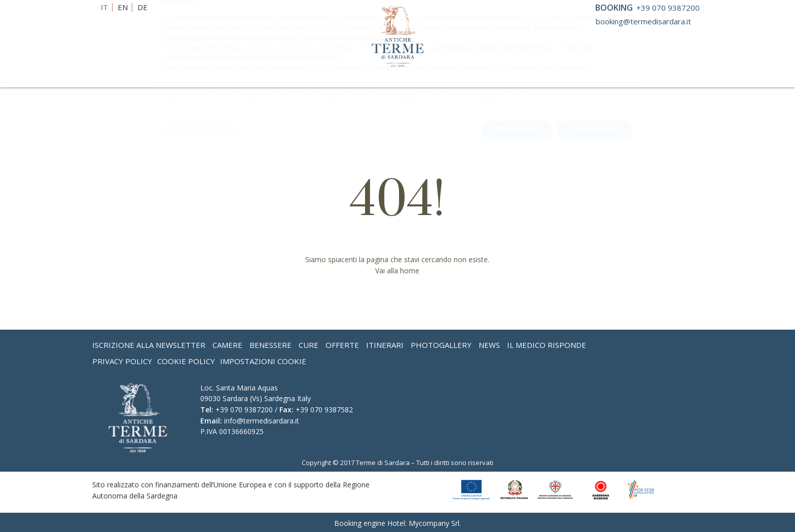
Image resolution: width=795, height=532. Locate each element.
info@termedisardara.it (262, 421)
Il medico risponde (547, 345)
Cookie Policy (186, 361)
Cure (291, 79)
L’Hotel (167, 79)
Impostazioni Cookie (263, 361)
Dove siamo (620, 79)
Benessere (233, 79)
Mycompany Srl (434, 523)
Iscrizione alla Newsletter (149, 345)
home (410, 271)
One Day (559, 79)
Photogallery (441, 345)
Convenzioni (354, 79)
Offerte (511, 79)
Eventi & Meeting (441, 79)
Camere (227, 345)
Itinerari (385, 345)
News (489, 345)
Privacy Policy (122, 361)
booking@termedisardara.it (643, 21)
